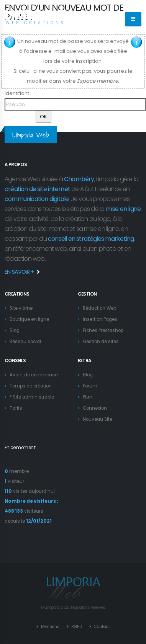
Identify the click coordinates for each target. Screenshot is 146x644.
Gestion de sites (101, 342)
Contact (101, 627)
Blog (15, 330)
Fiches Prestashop (103, 330)
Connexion (95, 408)
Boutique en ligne (29, 319)
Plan (88, 397)
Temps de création (31, 386)
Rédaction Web (99, 308)
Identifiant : (18, 93)
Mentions (50, 627)
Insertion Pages (100, 319)
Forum (90, 386)
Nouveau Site (98, 419)
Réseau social (25, 342)
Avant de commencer (34, 375)
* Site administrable (32, 397)
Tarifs (16, 408)
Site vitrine (21, 308)
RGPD (76, 627)
